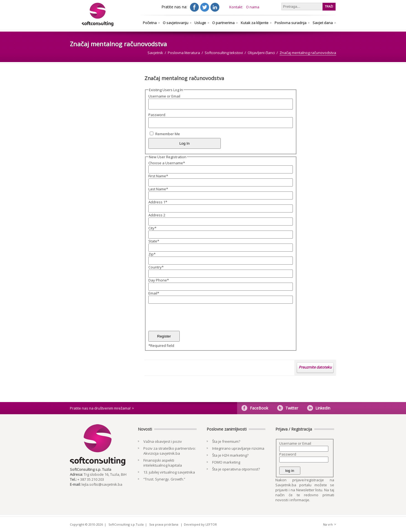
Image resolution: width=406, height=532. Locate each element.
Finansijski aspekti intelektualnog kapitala (163, 463)
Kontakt (236, 7)
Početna (150, 23)
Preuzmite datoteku (315, 367)
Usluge (200, 23)
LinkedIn (323, 408)
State (154, 241)
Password (157, 115)
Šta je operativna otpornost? (236, 469)
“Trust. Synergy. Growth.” (164, 479)
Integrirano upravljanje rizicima (238, 448)
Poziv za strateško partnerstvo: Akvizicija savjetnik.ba (170, 451)
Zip (152, 254)
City (152, 228)
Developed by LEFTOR (200, 524)
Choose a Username (167, 163)
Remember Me (168, 134)
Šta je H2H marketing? (230, 455)
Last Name (158, 189)
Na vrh (328, 524)
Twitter (292, 408)
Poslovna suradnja (290, 23)
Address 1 (158, 202)
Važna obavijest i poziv (163, 441)
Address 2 (157, 215)
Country (156, 267)
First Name (158, 176)
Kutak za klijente (255, 23)
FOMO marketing (226, 462)
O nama (253, 7)
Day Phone (159, 280)
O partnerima (223, 23)
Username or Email (164, 96)
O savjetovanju (176, 23)
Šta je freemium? (226, 441)
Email (154, 293)
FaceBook (259, 408)
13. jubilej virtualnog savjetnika (169, 472)
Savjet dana (323, 23)
